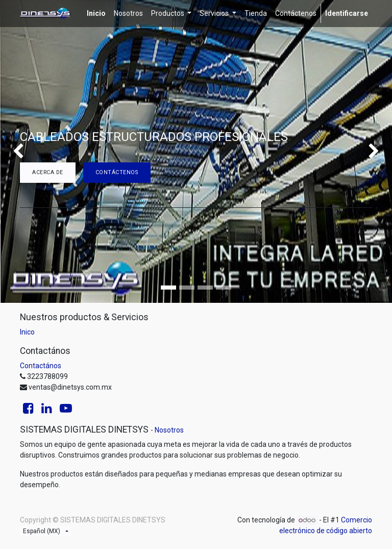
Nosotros (169, 430)
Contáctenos (117, 172)
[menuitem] (96, 14)
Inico (27, 332)
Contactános (41, 366)
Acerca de (48, 172)
